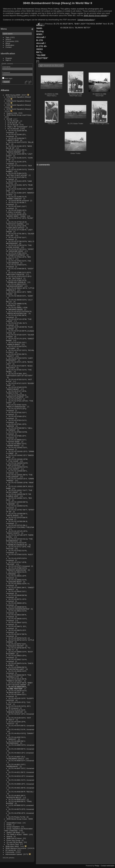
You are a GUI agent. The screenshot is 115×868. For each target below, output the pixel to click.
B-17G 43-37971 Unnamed (19, 566)
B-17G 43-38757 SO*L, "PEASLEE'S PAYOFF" (16, 645)
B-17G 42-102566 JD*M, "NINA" (21, 482)
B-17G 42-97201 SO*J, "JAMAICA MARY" (16, 343)
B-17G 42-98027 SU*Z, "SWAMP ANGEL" (16, 445)
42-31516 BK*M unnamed (19, 201)
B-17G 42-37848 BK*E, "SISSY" (21, 269)
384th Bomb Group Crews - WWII (20, 819)
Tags (7, 37)
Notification (10, 45)
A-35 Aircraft (13, 123)
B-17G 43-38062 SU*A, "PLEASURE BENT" (17, 581)
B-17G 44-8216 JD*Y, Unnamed (21, 776)
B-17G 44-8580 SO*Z (17, 799)
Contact (9, 47)
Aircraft (9, 119)
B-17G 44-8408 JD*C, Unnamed (21, 784)
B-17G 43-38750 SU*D (18, 638)
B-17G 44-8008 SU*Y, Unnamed (21, 761)
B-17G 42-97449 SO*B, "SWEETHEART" (17, 388)
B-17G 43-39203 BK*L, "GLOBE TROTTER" (17, 688)
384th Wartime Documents (16, 848)
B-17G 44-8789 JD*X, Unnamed (21, 813)
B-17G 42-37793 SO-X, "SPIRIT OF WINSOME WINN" (20, 250)
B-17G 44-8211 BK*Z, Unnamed (21, 772)
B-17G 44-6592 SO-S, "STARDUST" (16, 738)
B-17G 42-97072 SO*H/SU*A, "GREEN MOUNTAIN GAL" (19, 312)
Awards (10, 836)
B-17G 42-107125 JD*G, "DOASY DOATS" (17, 532)
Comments (10, 41)
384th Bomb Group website (95, 15)
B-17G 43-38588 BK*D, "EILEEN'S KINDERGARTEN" (18, 608)
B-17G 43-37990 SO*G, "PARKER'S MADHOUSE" (17, 569)
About (8, 43)
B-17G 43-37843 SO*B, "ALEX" (21, 554)
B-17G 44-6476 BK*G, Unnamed (21, 726)
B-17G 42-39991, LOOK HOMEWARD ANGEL (17, 308)
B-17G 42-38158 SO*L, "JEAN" (21, 296)
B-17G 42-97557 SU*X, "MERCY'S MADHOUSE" (17, 406)
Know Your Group (13, 840)
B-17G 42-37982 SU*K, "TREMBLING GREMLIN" (17, 281)
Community (10, 852)
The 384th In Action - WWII (17, 834)
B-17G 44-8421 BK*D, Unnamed (21, 788)
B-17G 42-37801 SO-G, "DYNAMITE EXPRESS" (17, 254)
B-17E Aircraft (13, 121)
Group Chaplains (13, 827)
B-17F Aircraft (13, 125)
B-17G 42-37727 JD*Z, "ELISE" (21, 218)
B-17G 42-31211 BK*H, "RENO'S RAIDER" (17, 151)
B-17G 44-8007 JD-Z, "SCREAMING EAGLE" (16, 758)
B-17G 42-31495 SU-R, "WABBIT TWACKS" (17, 198)
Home (39, 25)
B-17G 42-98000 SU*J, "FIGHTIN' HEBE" (16, 441)
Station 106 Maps (13, 832)
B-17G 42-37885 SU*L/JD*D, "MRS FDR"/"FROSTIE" (19, 273)
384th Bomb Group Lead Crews (19, 115)
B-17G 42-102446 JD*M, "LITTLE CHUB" (17, 460)
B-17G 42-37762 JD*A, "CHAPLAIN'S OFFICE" (16, 227)
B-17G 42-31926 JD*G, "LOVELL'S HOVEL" (16, 211)
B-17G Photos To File (17, 817)
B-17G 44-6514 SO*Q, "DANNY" (21, 733)
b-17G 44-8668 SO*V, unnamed (21, 805)
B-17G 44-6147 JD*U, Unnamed (21, 714)
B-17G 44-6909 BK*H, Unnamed (21, 749)
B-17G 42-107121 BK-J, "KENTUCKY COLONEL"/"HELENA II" (20, 527)
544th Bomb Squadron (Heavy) (19, 97)
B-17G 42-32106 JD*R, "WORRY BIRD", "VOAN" (16, 215)
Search (8, 39)
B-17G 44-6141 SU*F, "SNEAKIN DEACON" (16, 711)
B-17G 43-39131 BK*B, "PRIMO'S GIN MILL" (16, 680)
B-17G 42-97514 (15, 399)
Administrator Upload (14, 854)
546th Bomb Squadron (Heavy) (19, 105)
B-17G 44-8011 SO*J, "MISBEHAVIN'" (16, 765)
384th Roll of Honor (14, 838)
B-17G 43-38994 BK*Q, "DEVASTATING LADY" (17, 668)
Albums (5, 90)
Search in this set (53, 65)
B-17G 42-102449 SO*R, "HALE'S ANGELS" (17, 464)
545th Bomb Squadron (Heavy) (19, 101)
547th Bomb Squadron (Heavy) (19, 109)
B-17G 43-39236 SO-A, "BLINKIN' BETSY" (17, 691)
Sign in (8, 60)
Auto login (7, 78)
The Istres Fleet (13, 844)
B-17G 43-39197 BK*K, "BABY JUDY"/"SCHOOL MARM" (19, 684)
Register (9, 58)
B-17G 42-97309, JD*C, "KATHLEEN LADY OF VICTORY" (19, 375)
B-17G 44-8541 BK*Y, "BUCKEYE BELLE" (16, 797)
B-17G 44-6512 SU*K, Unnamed (21, 729)
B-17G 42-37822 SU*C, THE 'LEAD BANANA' (19, 262)
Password (6, 72)
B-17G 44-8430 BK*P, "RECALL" (21, 792)
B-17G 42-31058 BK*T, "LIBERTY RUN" (16, 139)
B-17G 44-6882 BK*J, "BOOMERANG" (16, 742)
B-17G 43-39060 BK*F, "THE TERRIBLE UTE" (19, 676)
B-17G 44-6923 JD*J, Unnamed (21, 753)
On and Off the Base (15, 842)
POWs (9, 825)
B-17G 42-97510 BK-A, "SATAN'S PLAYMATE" (16, 396)
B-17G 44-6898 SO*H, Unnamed (21, 745)
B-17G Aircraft (13, 129)
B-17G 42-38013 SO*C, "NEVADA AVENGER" (17, 285)
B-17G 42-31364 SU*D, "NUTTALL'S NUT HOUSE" (17, 174)
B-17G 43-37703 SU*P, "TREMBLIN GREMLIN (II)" (17, 544)
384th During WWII (13, 95)
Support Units (12, 113)
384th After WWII (12, 846)
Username (6, 67)
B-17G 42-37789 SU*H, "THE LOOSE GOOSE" (19, 246)
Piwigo (97, 866)
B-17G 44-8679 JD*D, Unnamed (21, 809)
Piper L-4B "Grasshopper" (18, 127)
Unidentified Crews (14, 823)
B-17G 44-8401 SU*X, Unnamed (21, 780)
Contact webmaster (108, 866)
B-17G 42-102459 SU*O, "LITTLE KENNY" (17, 468)
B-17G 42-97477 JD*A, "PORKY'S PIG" (16, 392)
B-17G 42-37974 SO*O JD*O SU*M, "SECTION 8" (19, 277)
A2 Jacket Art (11, 850)
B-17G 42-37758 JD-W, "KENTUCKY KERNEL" (17, 223)
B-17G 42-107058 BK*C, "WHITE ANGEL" (17, 515)
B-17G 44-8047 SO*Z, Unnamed (21, 768)
